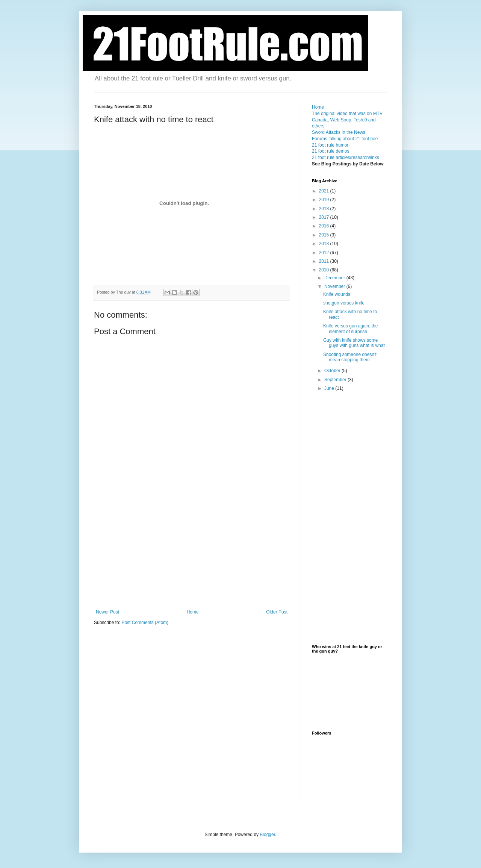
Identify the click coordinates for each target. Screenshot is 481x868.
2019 (325, 200)
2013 (325, 244)
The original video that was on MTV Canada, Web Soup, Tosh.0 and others (347, 120)
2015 (325, 235)
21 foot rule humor (330, 145)
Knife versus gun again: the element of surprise (350, 329)
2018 (325, 209)
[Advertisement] (192, 553)
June (330, 388)
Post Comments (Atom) (145, 623)
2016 (325, 226)
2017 (325, 217)
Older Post (277, 612)
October (333, 371)
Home (193, 612)
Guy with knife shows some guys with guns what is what (354, 343)
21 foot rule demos (330, 151)
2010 (325, 270)
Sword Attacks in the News (339, 132)
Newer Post (107, 612)
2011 (325, 261)
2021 (325, 191)
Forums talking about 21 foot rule (345, 139)
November (335, 286)
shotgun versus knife (344, 303)
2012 (325, 253)
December (335, 278)
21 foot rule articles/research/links (346, 158)
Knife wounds (337, 294)
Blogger (267, 835)
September (336, 380)
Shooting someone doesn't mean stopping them (350, 357)
